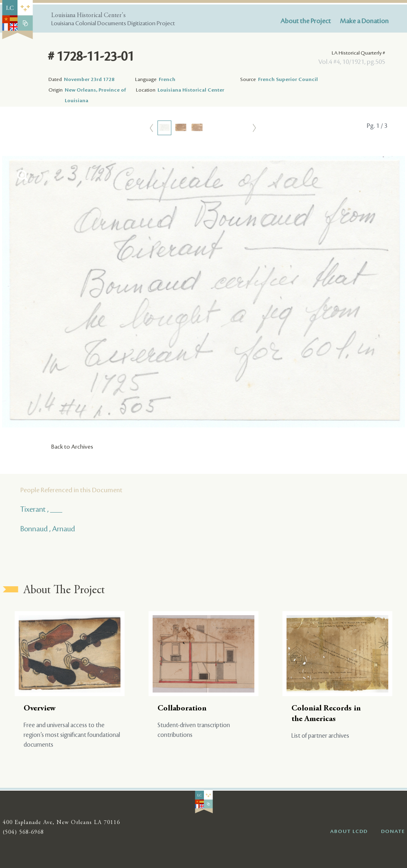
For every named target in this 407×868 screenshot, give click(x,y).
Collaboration (182, 709)
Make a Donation (364, 21)
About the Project (306, 21)
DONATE (393, 831)
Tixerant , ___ (41, 509)
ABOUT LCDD (349, 831)
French (167, 79)
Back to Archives (72, 447)
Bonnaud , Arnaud (48, 529)
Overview (40, 709)
